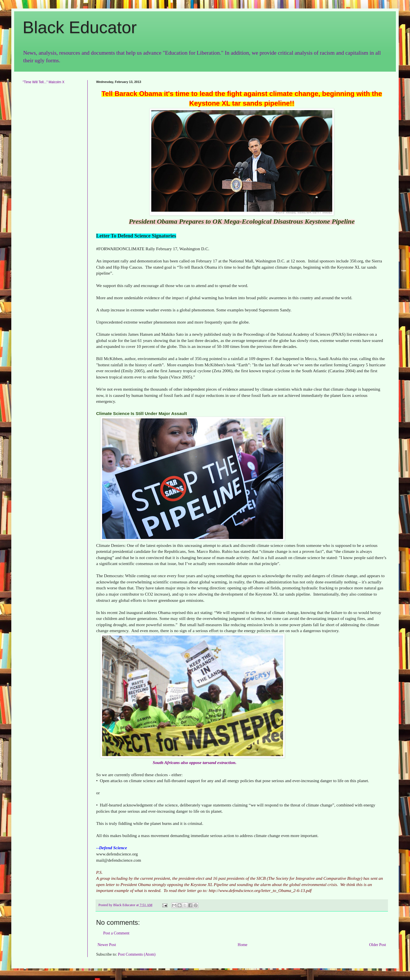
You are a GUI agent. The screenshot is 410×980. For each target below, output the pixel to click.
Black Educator (80, 27)
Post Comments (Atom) (137, 954)
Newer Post (107, 945)
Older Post (378, 945)
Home (243, 945)
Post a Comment (116, 933)
